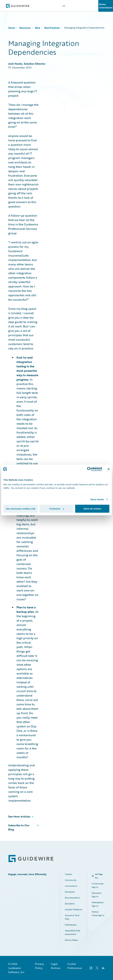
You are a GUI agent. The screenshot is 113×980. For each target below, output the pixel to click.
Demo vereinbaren (106, 6)
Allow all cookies (92, 509)
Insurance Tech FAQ (72, 917)
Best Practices (52, 28)
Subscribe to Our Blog (19, 827)
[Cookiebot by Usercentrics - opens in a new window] (89, 469)
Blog (38, 28)
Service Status (71, 940)
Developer (70, 892)
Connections (71, 886)
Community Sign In (98, 885)
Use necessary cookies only (21, 509)
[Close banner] (109, 469)
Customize (57, 509)
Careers (68, 874)
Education (70, 904)
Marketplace (71, 925)
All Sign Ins (99, 876)
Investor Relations (74, 909)
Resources (25, 28)
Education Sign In (97, 895)
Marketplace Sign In (98, 904)
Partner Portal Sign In (98, 914)
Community (71, 880)
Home (12, 28)
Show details (97, 499)
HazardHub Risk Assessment (73, 932)
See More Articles (19, 816)
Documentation (73, 898)
